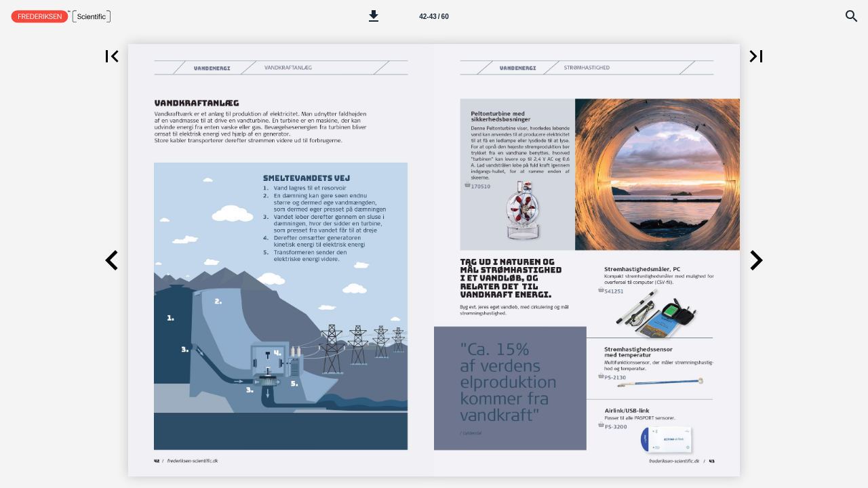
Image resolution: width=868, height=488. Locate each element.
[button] (374, 16)
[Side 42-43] (434, 16)
